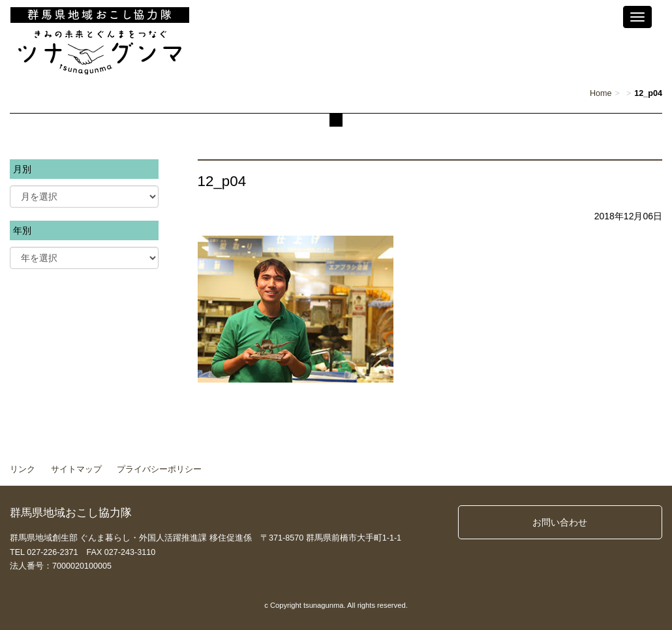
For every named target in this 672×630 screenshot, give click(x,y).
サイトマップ (76, 469)
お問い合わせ (560, 522)
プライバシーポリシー (159, 469)
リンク (23, 469)
